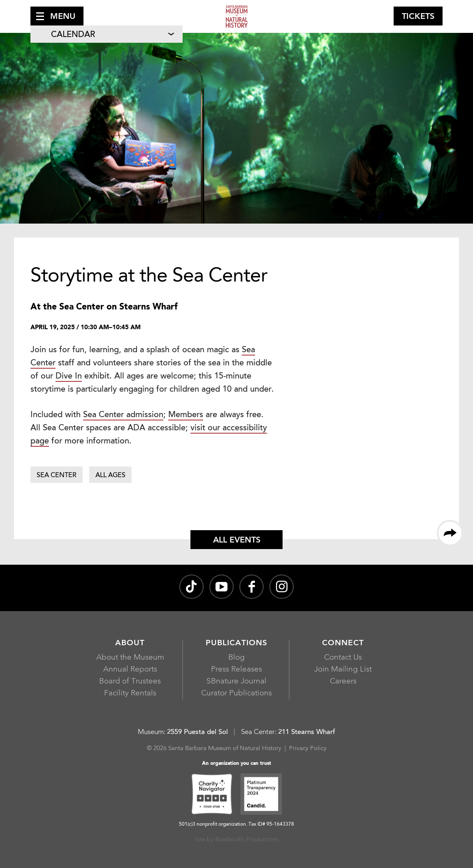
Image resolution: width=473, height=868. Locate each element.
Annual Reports (130, 670)
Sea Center (57, 476)
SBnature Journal (236, 682)
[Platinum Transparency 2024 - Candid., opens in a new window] (261, 795)
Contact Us (343, 658)
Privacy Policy (308, 749)
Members (186, 415)
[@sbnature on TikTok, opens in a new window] (191, 587)
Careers (343, 682)
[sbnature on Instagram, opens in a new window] (282, 587)
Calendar (73, 35)
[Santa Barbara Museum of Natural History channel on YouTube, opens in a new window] (221, 587)
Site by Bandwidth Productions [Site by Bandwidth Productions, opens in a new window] (237, 840)
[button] (57, 16)
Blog (236, 658)
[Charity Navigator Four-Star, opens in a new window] (212, 795)
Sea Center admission (123, 415)
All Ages (110, 476)
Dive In (69, 376)
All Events (237, 540)
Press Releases (236, 670)
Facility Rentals (130, 694)
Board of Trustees (130, 682)
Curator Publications (236, 694)
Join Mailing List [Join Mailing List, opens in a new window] (343, 670)
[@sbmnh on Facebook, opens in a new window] (252, 587)
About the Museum (130, 658)
